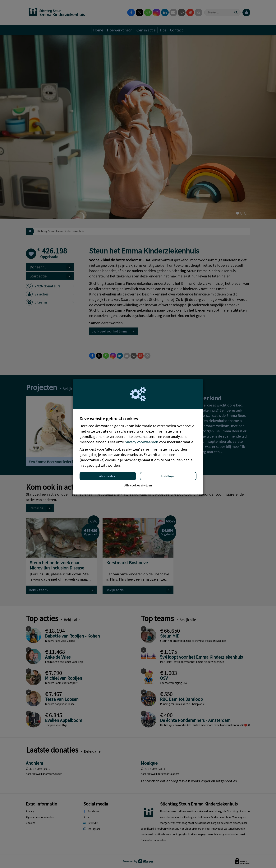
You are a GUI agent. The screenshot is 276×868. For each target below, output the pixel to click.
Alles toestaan (108, 476)
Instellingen (168, 476)
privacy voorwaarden (141, 442)
